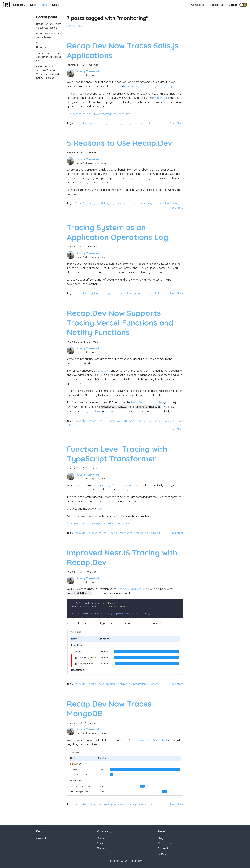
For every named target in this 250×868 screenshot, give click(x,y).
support (145, 123)
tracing (103, 123)
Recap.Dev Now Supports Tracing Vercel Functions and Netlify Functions (120, 323)
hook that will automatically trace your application (153, 86)
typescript (95, 533)
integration (132, 123)
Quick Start (43, 838)
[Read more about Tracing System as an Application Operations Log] (177, 293)
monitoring (116, 123)
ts (105, 533)
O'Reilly (102, 371)
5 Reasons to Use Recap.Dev (119, 143)
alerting (158, 293)
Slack (100, 843)
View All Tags (74, 26)
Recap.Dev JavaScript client (147, 402)
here (100, 509)
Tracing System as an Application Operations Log (49, 57)
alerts (158, 203)
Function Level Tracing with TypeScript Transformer (117, 454)
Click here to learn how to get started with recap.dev (98, 523)
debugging (108, 203)
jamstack (129, 421)
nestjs (93, 684)
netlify (102, 421)
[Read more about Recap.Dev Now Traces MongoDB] (177, 804)
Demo (56, 5)
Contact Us (198, 5)
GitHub (233, 5)
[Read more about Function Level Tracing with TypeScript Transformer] (177, 533)
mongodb (95, 804)
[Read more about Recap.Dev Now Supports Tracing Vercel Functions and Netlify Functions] (177, 429)
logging (94, 203)
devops (121, 203)
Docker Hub (217, 5)
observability (171, 203)
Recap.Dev (81, 203)
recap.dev (81, 123)
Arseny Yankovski (88, 71)
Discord (102, 838)
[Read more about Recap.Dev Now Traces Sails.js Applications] (177, 123)
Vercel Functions (120, 411)
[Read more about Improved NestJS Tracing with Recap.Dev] (177, 684)
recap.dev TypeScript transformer (115, 485)
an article (161, 98)
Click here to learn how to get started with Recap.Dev (98, 114)
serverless (114, 421)
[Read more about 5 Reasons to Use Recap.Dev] (177, 208)
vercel (93, 421)
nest (101, 684)
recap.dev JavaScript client (133, 589)
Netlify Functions (90, 411)
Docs (33, 5)
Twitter (101, 848)
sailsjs (93, 123)
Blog (44, 5)
